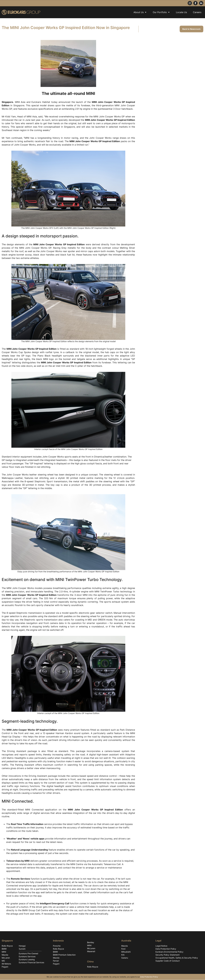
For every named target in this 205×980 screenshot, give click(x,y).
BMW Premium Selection (64, 955)
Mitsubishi (126, 952)
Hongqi (22, 946)
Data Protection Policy (166, 949)
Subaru (125, 958)
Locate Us (181, 12)
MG (3, 961)
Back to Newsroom (191, 29)
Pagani (5, 967)
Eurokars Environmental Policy (169, 952)
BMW (4, 949)
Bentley (91, 943)
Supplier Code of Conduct (168, 961)
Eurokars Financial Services (31, 963)
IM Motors (6, 964)
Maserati (91, 951)
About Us (140, 12)
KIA (123, 955)
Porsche (57, 946)
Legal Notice (161, 946)
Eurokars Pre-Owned (28, 954)
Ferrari (56, 961)
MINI (4, 952)
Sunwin (22, 949)
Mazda (5, 955)
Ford (123, 949)
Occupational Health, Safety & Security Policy (177, 958)
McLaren (6, 958)
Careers (197, 12)
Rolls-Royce (7, 946)
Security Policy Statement (167, 955)
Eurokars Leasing (27, 960)
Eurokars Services (27, 957)
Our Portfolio (161, 12)
